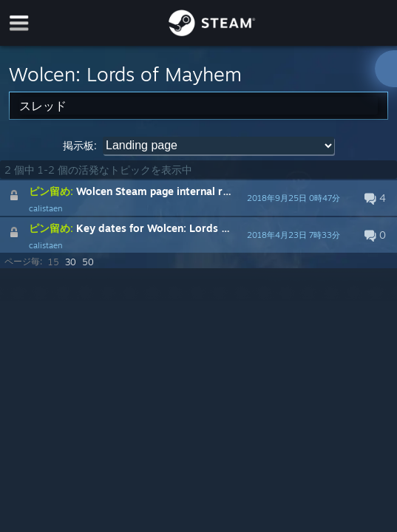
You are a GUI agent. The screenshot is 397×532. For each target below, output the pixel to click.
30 (71, 262)
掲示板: (80, 145)
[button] (198, 198)
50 (88, 262)
